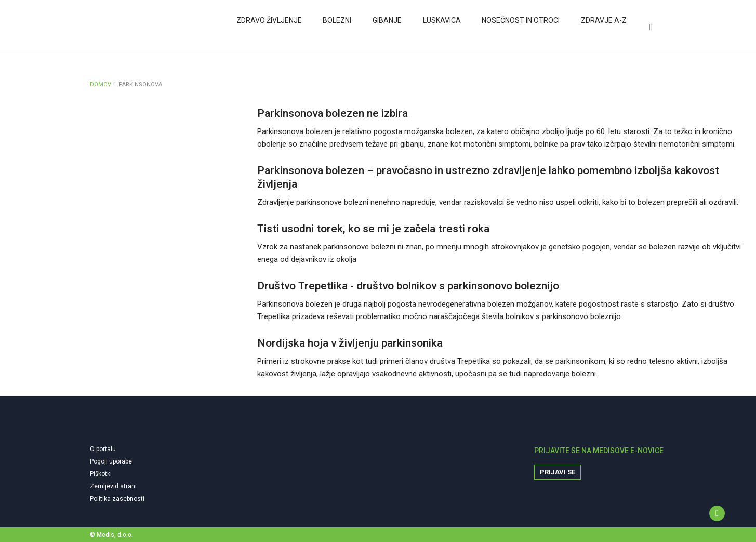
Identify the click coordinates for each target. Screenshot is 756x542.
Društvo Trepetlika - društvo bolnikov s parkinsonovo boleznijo (408, 286)
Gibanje (387, 28)
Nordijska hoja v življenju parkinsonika (350, 343)
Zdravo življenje (269, 28)
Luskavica (441, 28)
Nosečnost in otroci (520, 28)
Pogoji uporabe (111, 461)
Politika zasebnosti (117, 499)
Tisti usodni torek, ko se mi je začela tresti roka (373, 229)
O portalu (103, 449)
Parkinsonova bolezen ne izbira (333, 113)
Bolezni (337, 28)
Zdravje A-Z (602, 28)
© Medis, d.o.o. (111, 535)
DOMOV (101, 84)
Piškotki (101, 474)
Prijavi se (558, 472)
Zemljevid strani (113, 486)
